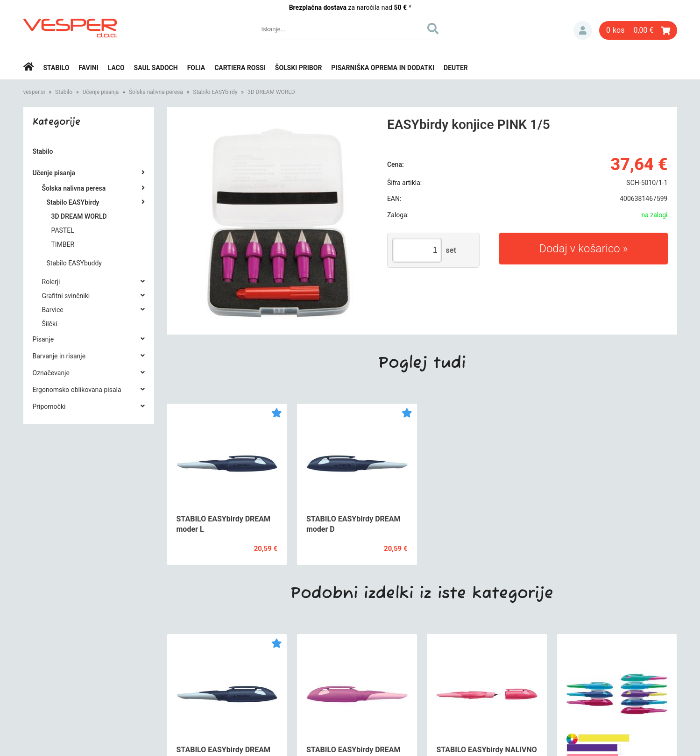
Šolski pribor (299, 68)
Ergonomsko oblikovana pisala (77, 390)
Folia (196, 68)
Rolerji (51, 282)
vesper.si (34, 92)
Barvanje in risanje (59, 356)
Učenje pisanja (101, 92)
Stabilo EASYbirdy (215, 92)
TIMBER (63, 244)
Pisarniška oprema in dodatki (383, 68)
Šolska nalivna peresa (156, 92)
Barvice (53, 310)
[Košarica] (638, 30)
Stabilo (57, 68)
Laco (116, 68)
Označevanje (51, 373)
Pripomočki (49, 407)
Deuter (456, 68)
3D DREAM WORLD (271, 92)
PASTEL (63, 230)
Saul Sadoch (156, 68)
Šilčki (50, 324)
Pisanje (43, 339)
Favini (88, 68)
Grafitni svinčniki (66, 296)
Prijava (583, 30)
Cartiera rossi (240, 68)
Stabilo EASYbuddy (74, 263)
